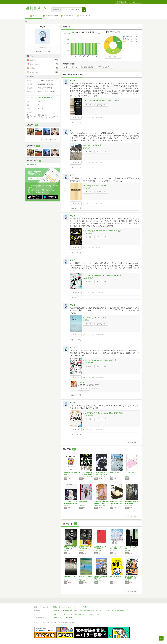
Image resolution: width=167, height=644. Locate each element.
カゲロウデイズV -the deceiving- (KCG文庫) (100, 360)
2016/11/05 (99, 203)
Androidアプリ (58, 618)
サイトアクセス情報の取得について (119, 611)
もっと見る (114, 57)
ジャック (81, 382)
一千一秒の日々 (129, 472)
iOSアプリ (69, 618)
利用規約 (84, 607)
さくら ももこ (69, 67)
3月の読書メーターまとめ (43, 52)
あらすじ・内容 (101, 105)
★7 (84, 430)
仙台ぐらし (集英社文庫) (92, 145)
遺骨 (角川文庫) (83, 502)
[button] (84, 10)
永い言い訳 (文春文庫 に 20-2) (95, 318)
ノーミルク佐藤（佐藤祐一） (86, 67)
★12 (84, 118)
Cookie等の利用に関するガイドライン (92, 611)
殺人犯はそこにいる (70, 576)
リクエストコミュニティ (97, 614)
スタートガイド (73, 607)
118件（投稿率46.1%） (45, 97)
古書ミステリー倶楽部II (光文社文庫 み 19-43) (101, 101)
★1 (84, 203)
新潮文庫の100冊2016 (116, 576)
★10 (84, 248)
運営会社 (56, 611)
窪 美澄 (112, 551)
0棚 (39, 101)
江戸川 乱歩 (87, 188)
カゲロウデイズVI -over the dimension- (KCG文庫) (102, 275)
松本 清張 (67, 551)
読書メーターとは (59, 607)
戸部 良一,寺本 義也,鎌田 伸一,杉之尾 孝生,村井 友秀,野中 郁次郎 (101, 506)
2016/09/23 (99, 248)
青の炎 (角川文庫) (115, 472)
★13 (84, 292)
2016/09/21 (99, 335)
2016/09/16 (99, 430)
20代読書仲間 (31, 164)
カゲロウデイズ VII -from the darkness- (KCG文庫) (103, 231)
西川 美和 (86, 320)
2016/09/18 (99, 377)
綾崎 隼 (127, 580)
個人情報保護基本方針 (70, 611)
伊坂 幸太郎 (87, 148)
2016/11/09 (99, 118)
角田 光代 (82, 580)
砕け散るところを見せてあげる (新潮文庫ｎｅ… (116, 503)
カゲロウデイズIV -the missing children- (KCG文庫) (103, 413)
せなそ (73, 80)
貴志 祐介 (112, 476)
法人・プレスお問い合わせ (77, 614)
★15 (84, 163)
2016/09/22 (99, 292)
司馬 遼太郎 (98, 580)
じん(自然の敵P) (88, 233)
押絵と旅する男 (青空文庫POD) (95, 186)
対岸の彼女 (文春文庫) (85, 576)
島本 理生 (128, 476)
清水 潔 (66, 580)
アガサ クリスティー (105, 67)
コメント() (90, 118)
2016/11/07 (99, 163)
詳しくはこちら (35, 178)
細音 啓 (66, 506)
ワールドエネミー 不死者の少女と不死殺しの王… (70, 503)
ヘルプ (55, 614)
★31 (84, 335)
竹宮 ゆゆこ (113, 506)
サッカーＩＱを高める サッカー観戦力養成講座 (86, 474)
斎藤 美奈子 (98, 551)
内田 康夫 (82, 506)
